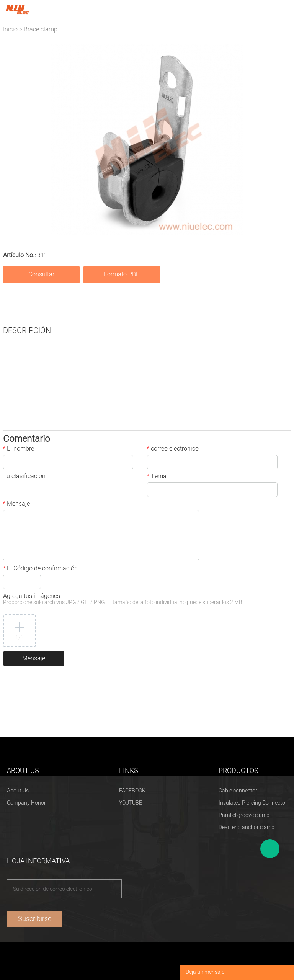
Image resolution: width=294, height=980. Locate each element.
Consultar (41, 274)
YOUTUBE (131, 803)
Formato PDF (122, 274)
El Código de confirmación (40, 569)
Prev (13, 139)
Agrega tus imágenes (123, 600)
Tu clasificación (24, 477)
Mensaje (16, 505)
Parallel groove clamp (244, 815)
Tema (157, 477)
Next (281, 139)
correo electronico (173, 449)
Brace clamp (41, 29)
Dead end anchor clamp (247, 827)
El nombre (19, 449)
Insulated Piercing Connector (253, 803)
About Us (18, 791)
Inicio (10, 29)
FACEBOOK (132, 791)
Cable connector (238, 791)
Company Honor (26, 803)
